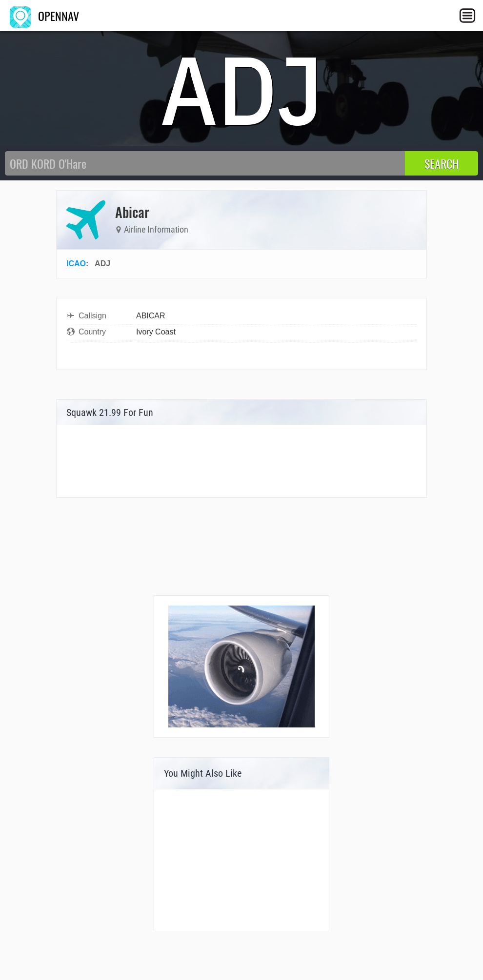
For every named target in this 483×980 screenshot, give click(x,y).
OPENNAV (44, 16)
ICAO (76, 264)
